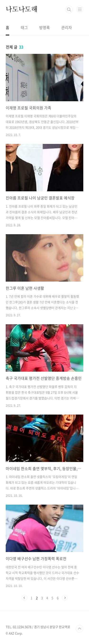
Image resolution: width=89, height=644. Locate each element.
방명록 (44, 27)
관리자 (67, 27)
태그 (24, 27)
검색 (69, 10)
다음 (65, 598)
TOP (80, 629)
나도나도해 (22, 10)
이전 (24, 598)
